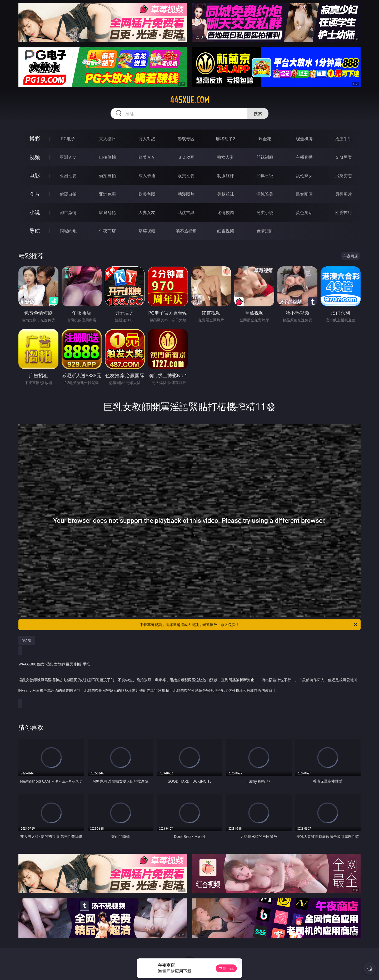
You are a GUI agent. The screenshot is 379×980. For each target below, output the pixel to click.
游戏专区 (186, 139)
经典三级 (265, 176)
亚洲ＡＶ (68, 157)
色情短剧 (265, 231)
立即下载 (226, 968)
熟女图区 (304, 194)
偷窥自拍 (68, 194)
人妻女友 (147, 212)
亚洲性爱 (68, 176)
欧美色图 (147, 194)
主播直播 (304, 157)
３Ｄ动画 (186, 157)
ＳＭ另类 (343, 157)
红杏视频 (226, 231)
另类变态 (343, 176)
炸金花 (265, 139)
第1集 (27, 640)
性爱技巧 (343, 212)
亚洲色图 (107, 194)
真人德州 (107, 139)
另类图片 (343, 194)
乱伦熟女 (304, 176)
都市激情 (68, 212)
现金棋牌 (304, 139)
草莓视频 (147, 231)
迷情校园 (226, 212)
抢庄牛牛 (343, 139)
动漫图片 (186, 194)
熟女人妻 (226, 157)
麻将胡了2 (225, 139)
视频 (35, 157)
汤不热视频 (186, 231)
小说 (35, 212)
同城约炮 (68, 231)
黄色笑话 (304, 212)
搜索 (258, 113)
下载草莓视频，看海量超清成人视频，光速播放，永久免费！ (249, 625)
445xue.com (190, 100)
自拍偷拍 (107, 157)
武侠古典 (186, 212)
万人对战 (147, 139)
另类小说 (265, 212)
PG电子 (68, 139)
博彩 (35, 139)
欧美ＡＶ (147, 157)
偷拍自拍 (107, 176)
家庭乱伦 (107, 212)
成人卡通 (147, 176)
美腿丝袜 (226, 194)
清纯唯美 (265, 194)
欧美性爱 (186, 176)
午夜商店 (107, 231)
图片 (35, 194)
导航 (35, 231)
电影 (35, 175)
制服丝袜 (226, 176)
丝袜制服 (265, 157)
